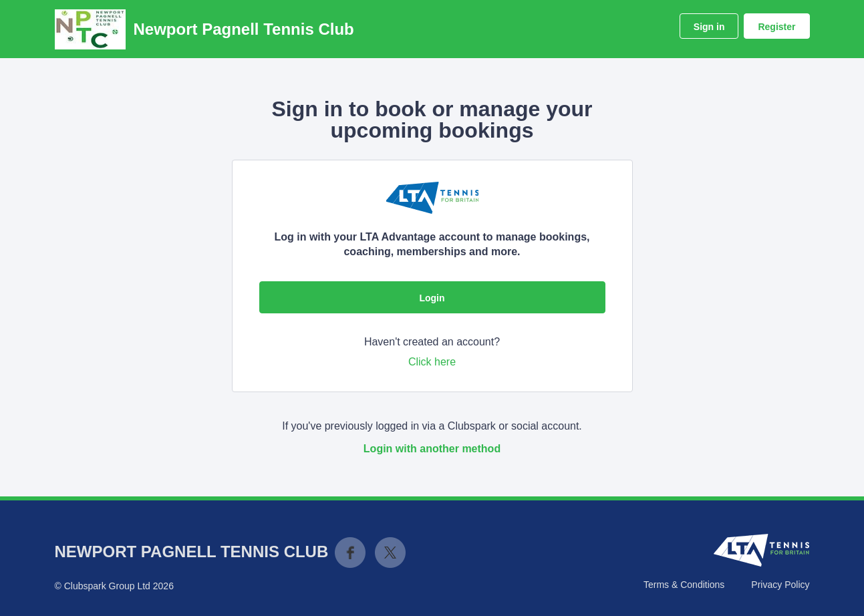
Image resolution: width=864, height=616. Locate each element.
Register (776, 27)
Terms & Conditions (684, 585)
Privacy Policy (780, 585)
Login (432, 298)
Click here (432, 362)
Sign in (709, 27)
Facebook (350, 553)
